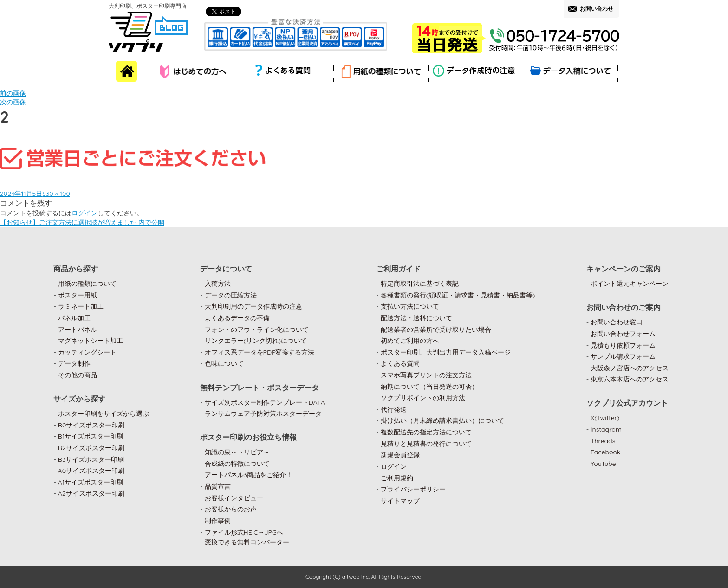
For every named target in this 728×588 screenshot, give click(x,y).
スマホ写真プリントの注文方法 (426, 375)
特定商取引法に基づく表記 (420, 284)
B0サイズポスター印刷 (91, 425)
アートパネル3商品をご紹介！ (249, 475)
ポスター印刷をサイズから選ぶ (104, 414)
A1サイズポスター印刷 (91, 482)
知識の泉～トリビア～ (237, 452)
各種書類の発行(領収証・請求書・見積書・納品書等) (458, 295)
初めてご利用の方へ (410, 341)
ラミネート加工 (81, 306)
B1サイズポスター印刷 (91, 436)
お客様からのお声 (231, 509)
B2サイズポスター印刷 (91, 448)
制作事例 (218, 521)
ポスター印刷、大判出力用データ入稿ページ (446, 352)
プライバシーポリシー (413, 489)
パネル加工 (74, 318)
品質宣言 (218, 486)
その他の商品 (78, 375)
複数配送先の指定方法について (426, 432)
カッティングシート (87, 352)
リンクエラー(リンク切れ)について (256, 341)
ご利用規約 (397, 478)
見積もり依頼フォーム (623, 345)
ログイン (84, 213)
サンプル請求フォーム (623, 356)
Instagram (606, 429)
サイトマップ (400, 501)
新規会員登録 (400, 455)
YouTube (603, 464)
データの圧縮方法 (231, 295)
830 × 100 (56, 194)
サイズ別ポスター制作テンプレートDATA (265, 402)
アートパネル (78, 330)
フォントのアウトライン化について (257, 330)
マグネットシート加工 (91, 341)
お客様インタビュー (234, 498)
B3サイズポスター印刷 (91, 459)
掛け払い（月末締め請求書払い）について (442, 420)
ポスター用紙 (78, 295)
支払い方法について (410, 306)
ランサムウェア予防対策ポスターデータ (263, 414)
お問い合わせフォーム (623, 334)
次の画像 (13, 102)
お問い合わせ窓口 (617, 322)
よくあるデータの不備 (237, 318)
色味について (224, 363)
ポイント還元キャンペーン (630, 284)
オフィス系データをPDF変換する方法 (260, 352)
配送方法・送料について (416, 318)
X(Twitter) (605, 418)
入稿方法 (218, 284)
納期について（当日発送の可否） (429, 387)
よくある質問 (400, 363)
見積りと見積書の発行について (426, 444)
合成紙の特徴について (237, 464)
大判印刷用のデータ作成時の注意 (253, 306)
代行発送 (394, 409)
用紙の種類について (87, 284)
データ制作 (74, 363)
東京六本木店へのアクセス (630, 379)
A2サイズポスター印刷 (91, 493)
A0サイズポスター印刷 (91, 471)
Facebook (606, 452)
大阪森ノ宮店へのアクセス (630, 368)
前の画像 (13, 93)
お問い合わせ (597, 9)
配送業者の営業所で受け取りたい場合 (436, 330)
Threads (603, 441)
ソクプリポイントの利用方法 (423, 398)
